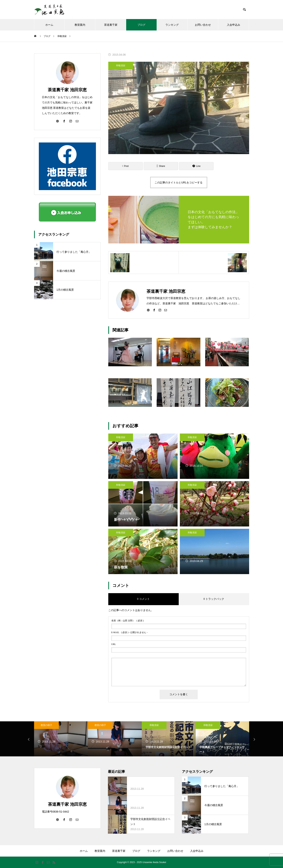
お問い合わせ (203, 25)
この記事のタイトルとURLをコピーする (179, 182)
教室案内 (80, 25)
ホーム (49, 25)
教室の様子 (46, 725)
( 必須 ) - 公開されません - (130, 632)
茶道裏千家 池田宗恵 (67, 90)
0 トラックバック (214, 599)
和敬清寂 (121, 66)
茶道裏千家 (111, 25)
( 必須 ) (128, 621)
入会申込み (234, 25)
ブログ (141, 25)
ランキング (172, 25)
